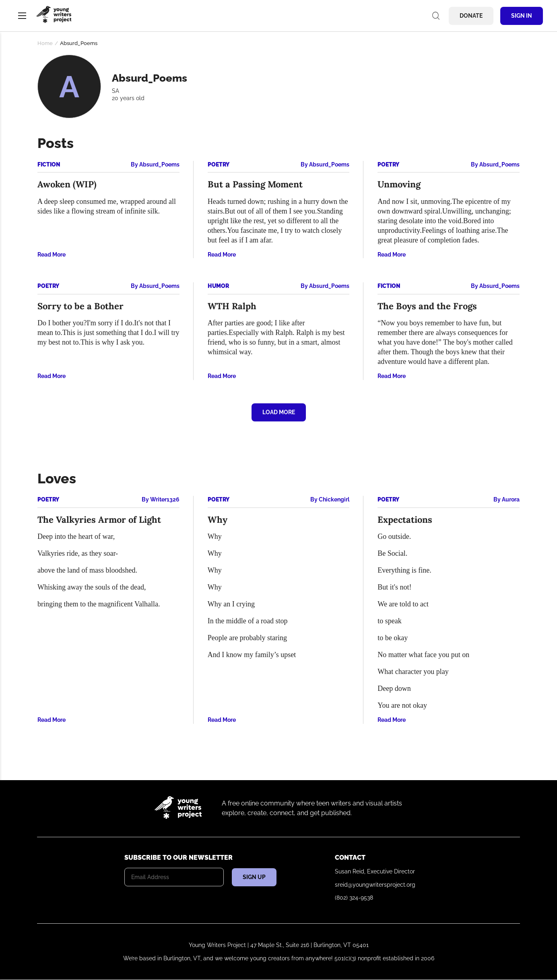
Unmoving (399, 184)
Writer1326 (165, 499)
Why (218, 520)
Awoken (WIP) (67, 184)
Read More (52, 255)
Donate (471, 16)
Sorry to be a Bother (80, 306)
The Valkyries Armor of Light (99, 520)
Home (45, 43)
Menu (22, 16)
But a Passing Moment (255, 184)
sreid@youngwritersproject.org (375, 885)
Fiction (49, 164)
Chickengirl (334, 499)
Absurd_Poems (159, 164)
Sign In (522, 16)
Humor (218, 286)
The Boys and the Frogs (427, 306)
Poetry (219, 164)
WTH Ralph (232, 306)
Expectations (405, 520)
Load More (279, 412)
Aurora (511, 499)
